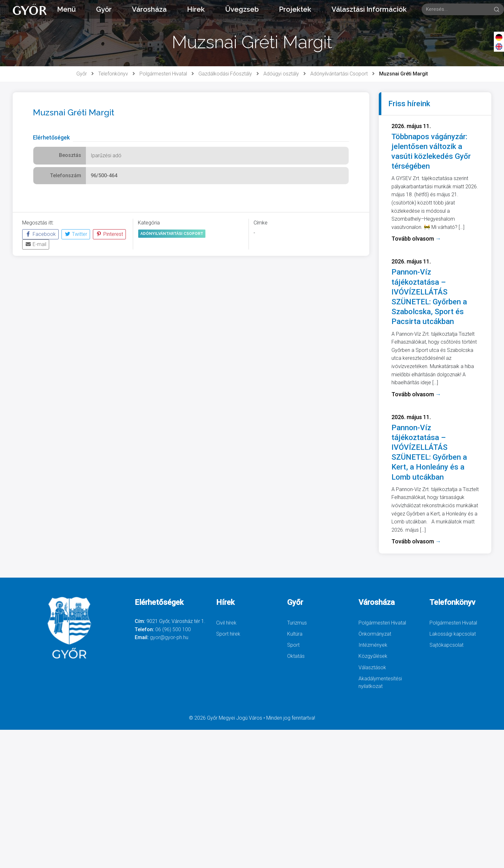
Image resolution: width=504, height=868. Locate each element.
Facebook (40, 234)
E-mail (36, 244)
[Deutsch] (499, 37)
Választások (372, 667)
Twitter (76, 234)
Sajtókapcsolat (446, 645)
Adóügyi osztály (281, 74)
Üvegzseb (242, 9)
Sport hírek (228, 634)
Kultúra (295, 634)
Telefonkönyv (113, 74)
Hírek (196, 9)
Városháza (149, 9)
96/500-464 (104, 175)
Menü (66, 9)
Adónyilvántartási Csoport (339, 74)
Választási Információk (369, 9)
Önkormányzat (375, 634)
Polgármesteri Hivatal (163, 74)
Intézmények (373, 645)
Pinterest (109, 234)
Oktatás (296, 656)
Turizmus (297, 623)
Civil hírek (226, 623)
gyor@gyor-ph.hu (169, 637)
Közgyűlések (373, 656)
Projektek (295, 9)
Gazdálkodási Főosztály (225, 74)
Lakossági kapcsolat (453, 634)
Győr (104, 9)
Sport (293, 645)
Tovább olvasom (416, 239)
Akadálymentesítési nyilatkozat (380, 682)
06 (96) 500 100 (173, 629)
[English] (499, 46)
